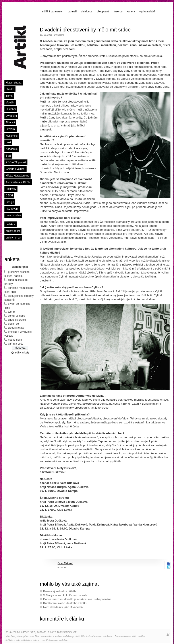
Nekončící (12, 136)
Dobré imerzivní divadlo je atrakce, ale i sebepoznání (77, 599)
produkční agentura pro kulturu (55, 640)
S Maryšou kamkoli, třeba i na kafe (65, 595)
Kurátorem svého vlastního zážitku (65, 603)
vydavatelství (147, 12)
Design (10, 202)
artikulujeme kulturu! (30, 640)
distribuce (87, 12)
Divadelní (11, 116)
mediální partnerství (51, 12)
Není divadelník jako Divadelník (63, 607)
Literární (11, 129)
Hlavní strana (14, 83)
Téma (9, 96)
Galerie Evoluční (15, 169)
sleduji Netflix (16, 328)
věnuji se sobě (16, 316)
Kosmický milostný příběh (59, 591)
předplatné (103, 12)
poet (8, 142)
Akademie (12, 149)
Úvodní (10, 89)
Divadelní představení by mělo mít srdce (85, 30)
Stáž (8, 156)
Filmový (10, 122)
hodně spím (15, 340)
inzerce (118, 12)
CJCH (9, 196)
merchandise (13, 215)
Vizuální (10, 103)
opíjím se (13, 324)
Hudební (11, 109)
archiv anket (13, 231)
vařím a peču (16, 344)
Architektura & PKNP (18, 182)
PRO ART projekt (16, 162)
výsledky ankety (20, 353)
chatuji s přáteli (17, 320)
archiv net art (13, 238)
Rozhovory (12, 209)
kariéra (131, 12)
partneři (72, 12)
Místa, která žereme (17, 176)
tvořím (12, 312)
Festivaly (11, 189)
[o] (168, 634)
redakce (11, 224)
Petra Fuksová (65, 563)
